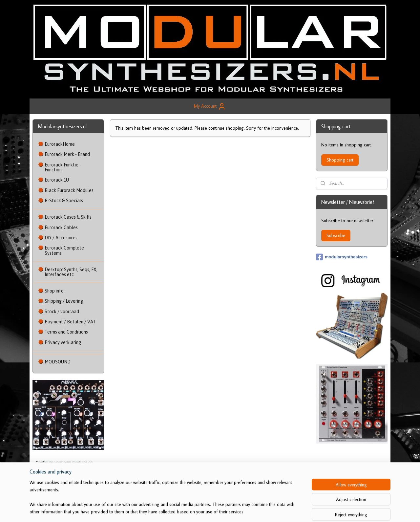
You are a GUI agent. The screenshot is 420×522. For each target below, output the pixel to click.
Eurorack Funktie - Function (63, 167)
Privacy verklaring (63, 342)
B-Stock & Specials (64, 201)
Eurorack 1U (57, 180)
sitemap (199, 510)
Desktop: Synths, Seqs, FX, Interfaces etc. (71, 272)
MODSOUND (58, 362)
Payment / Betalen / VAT (70, 322)
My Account (210, 106)
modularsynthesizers (342, 257)
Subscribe (336, 235)
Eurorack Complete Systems (64, 250)
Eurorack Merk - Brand (67, 154)
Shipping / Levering (64, 301)
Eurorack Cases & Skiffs (68, 217)
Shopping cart (340, 160)
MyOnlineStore (277, 510)
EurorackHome (60, 144)
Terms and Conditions (66, 332)
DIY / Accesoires (61, 238)
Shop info (54, 291)
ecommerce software (229, 510)
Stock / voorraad (62, 312)
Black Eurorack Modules (69, 190)
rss (210, 510)
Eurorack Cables (61, 228)
